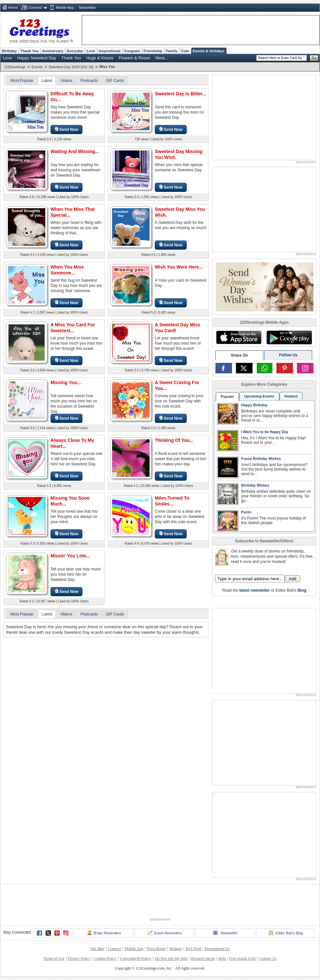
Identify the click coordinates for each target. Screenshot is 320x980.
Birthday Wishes (255, 485)
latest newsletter (255, 590)
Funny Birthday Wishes (261, 459)
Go (314, 58)
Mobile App (65, 8)
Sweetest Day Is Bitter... (180, 94)
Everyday (75, 51)
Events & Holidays (209, 51)
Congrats (132, 51)
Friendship (153, 51)
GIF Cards (115, 81)
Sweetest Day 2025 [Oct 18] (71, 67)
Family (172, 51)
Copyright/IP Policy (136, 958)
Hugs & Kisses (100, 58)
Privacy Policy (79, 958)
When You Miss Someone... (67, 270)
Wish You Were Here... (179, 267)
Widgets (176, 949)
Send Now (66, 129)
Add (292, 579)
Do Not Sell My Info (171, 958)
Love (91, 51)
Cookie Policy (105, 958)
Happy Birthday (254, 405)
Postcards (89, 81)
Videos (66, 81)
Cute (185, 51)
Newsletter (87, 8)
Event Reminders (164, 933)
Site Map (97, 949)
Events (37, 67)
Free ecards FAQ (242, 958)
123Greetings (15, 67)
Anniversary (53, 51)
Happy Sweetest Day (37, 58)
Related (291, 396)
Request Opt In (203, 958)
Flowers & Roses (134, 58)
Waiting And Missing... (75, 151)
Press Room (156, 949)
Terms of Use (54, 958)
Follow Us (288, 355)
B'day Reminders (104, 933)
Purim (246, 512)
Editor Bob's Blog (286, 933)
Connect (35, 8)
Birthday (9, 51)
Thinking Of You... (174, 440)
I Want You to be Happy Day (265, 432)
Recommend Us (217, 949)
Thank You (29, 51)
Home (13, 8)
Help (222, 958)
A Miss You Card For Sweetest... (73, 328)
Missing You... (66, 382)
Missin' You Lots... (70, 556)
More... (162, 58)
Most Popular (22, 81)
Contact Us (268, 958)
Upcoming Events (259, 396)
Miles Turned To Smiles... (172, 501)
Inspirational (110, 51)
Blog (302, 590)
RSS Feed (193, 949)
